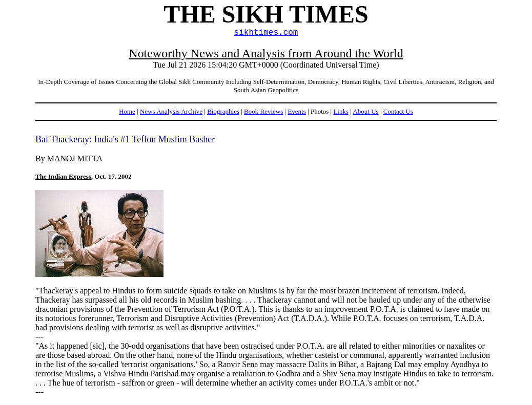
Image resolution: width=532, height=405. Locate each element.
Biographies (223, 111)
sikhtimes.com (266, 33)
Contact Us (398, 111)
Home (127, 111)
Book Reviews (263, 111)
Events (296, 111)
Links (341, 111)
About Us (365, 111)
